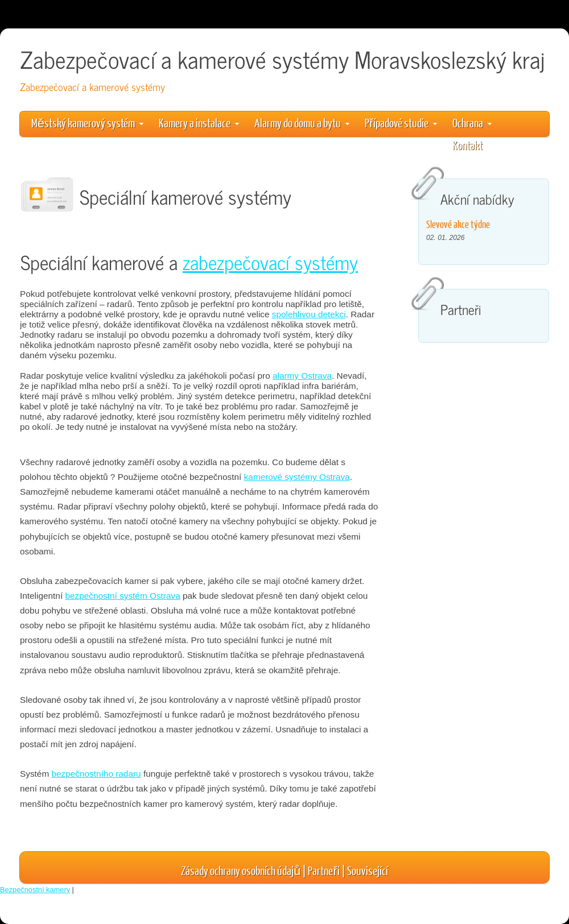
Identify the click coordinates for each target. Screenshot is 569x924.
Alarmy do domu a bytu (302, 123)
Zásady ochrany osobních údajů (241, 870)
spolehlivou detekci (309, 314)
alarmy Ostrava (302, 376)
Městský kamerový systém (87, 123)
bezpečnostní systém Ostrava (122, 596)
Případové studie (401, 123)
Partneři (323, 870)
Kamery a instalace (199, 123)
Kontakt (467, 145)
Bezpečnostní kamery (35, 890)
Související (368, 870)
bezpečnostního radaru (96, 774)
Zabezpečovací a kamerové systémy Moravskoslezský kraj (282, 59)
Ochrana (472, 123)
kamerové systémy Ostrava (297, 477)
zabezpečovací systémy (270, 262)
